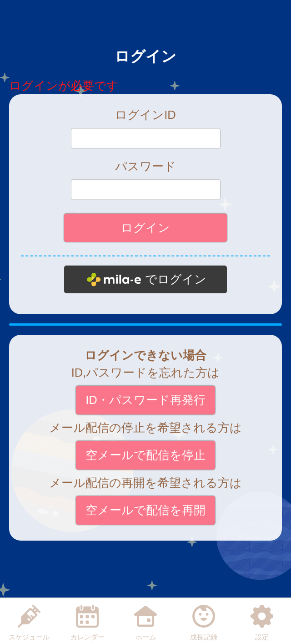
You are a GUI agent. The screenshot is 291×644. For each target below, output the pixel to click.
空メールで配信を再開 (145, 510)
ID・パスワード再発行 (145, 400)
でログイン (176, 279)
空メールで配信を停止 (145, 455)
